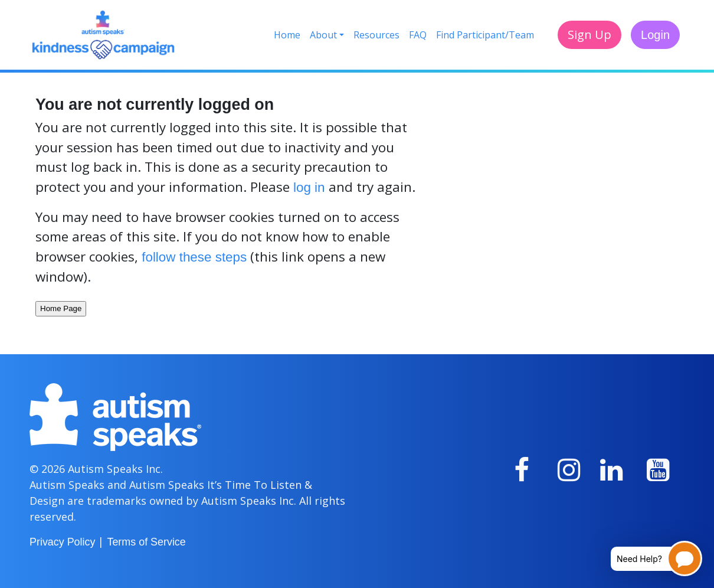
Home (287, 35)
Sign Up (589, 35)
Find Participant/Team (485, 35)
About (323, 35)
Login (655, 35)
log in (309, 187)
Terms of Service (146, 542)
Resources (376, 35)
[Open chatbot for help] (648, 558)
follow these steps (194, 257)
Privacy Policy (62, 542)
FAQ (418, 35)
